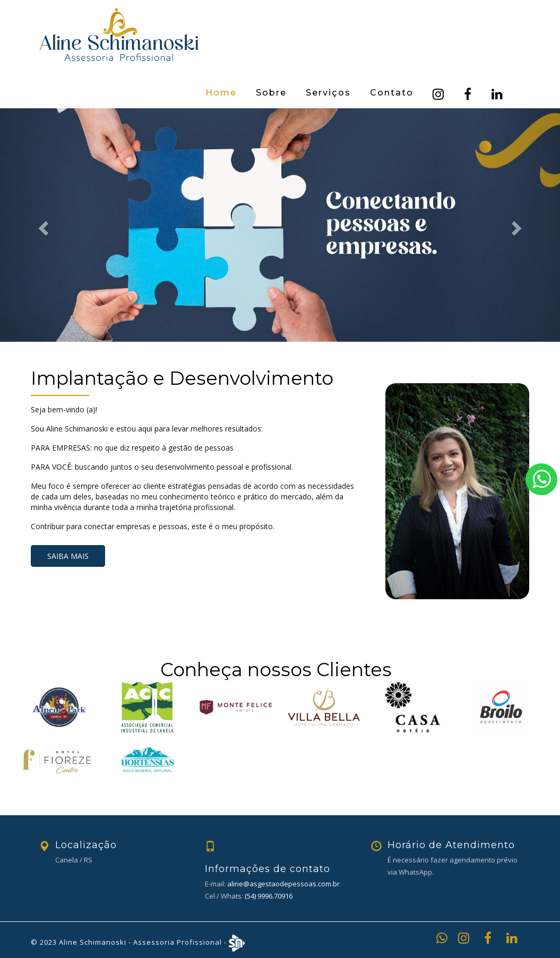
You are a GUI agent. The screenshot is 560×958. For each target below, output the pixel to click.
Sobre (271, 93)
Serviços (328, 93)
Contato (392, 93)
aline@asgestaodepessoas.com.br (283, 884)
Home (221, 93)
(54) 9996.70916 (269, 896)
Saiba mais (68, 556)
